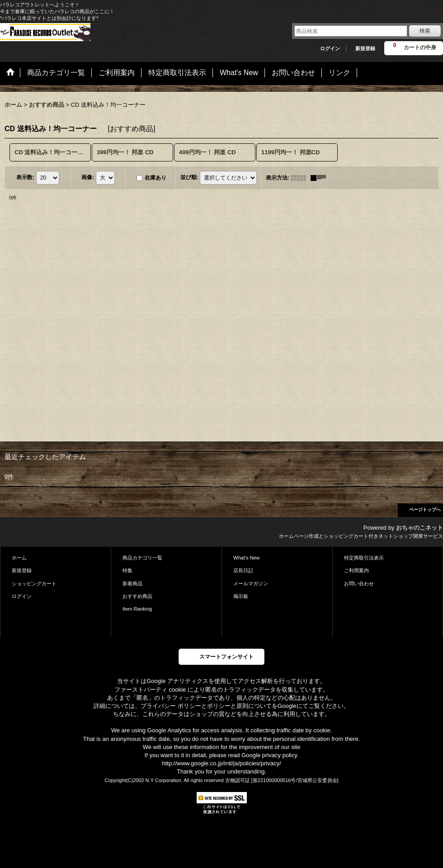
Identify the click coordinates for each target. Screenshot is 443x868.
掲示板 (241, 596)
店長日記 (243, 570)
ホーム (19, 558)
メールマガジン (251, 583)
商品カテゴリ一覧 (142, 558)
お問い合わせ (359, 583)
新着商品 (132, 583)
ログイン (330, 48)
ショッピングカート (34, 583)
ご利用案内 (356, 570)
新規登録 (365, 48)
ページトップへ (425, 510)
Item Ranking (137, 609)
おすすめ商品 (137, 596)
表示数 (25, 177)
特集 (127, 570)
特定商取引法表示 (364, 558)
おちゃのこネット (419, 528)
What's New (247, 558)
